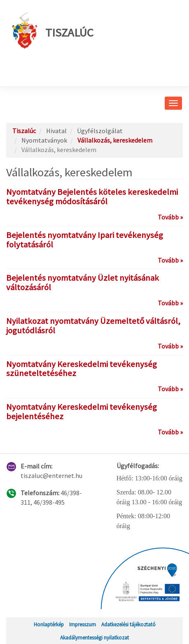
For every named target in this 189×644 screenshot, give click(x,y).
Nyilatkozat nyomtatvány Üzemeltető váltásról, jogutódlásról (93, 326)
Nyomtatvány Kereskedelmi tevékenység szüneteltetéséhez (82, 369)
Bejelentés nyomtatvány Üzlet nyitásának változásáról (83, 283)
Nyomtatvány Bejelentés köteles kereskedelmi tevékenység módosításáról (92, 197)
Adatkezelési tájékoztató (128, 624)
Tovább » (170, 217)
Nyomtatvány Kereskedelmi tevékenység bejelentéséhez (82, 412)
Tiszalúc (53, 31)
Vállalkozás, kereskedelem (115, 140)
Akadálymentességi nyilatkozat (94, 637)
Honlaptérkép (49, 624)
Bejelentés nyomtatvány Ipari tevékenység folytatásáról (85, 240)
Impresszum (83, 624)
